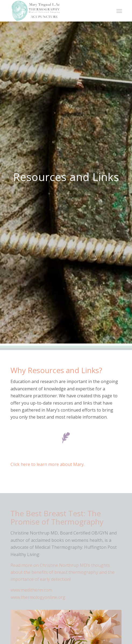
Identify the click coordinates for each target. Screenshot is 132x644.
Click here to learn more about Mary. (47, 464)
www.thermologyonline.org (38, 597)
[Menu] (119, 11)
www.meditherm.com (31, 590)
